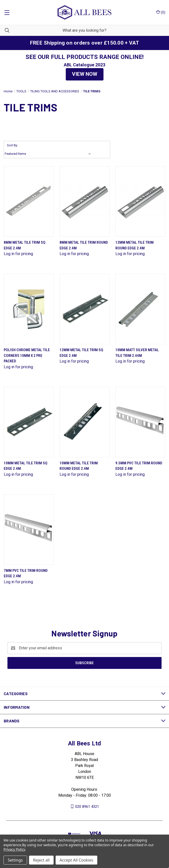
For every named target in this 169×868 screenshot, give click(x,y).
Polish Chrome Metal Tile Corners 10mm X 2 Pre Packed (27, 355)
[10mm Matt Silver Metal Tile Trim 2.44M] (140, 309)
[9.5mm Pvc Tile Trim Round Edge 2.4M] (140, 422)
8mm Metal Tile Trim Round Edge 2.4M (84, 245)
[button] (85, 74)
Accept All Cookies (76, 860)
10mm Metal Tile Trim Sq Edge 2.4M (26, 466)
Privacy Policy (14, 849)
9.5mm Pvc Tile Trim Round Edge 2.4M (139, 466)
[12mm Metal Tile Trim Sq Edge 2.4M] (84, 309)
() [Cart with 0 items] (161, 12)
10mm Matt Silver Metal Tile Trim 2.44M (137, 353)
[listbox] (49, 154)
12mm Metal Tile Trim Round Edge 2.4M (135, 245)
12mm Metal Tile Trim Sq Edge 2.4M (81, 353)
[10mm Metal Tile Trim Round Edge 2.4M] (84, 422)
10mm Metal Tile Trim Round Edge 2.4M (79, 466)
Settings (15, 860)
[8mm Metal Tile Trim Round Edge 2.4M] (84, 201)
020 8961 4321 (87, 806)
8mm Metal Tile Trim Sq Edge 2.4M (25, 245)
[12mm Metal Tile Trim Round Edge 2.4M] (140, 201)
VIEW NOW (85, 74)
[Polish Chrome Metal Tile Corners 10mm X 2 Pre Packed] (29, 309)
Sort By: (12, 145)
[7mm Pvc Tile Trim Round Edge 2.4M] (29, 530)
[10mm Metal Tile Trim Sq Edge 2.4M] (29, 422)
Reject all (41, 860)
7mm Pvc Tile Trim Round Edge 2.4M (26, 573)
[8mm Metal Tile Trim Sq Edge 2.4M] (29, 201)
